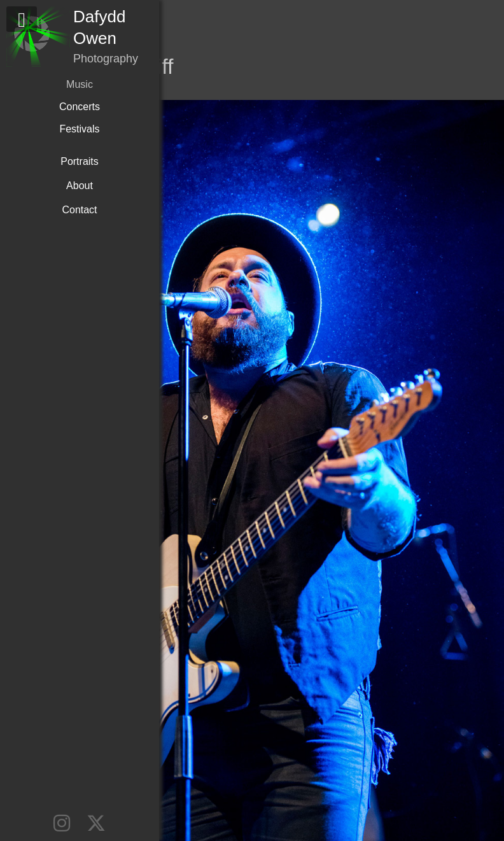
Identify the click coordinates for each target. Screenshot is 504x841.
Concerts (80, 107)
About (80, 186)
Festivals (79, 129)
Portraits (80, 161)
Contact (79, 210)
